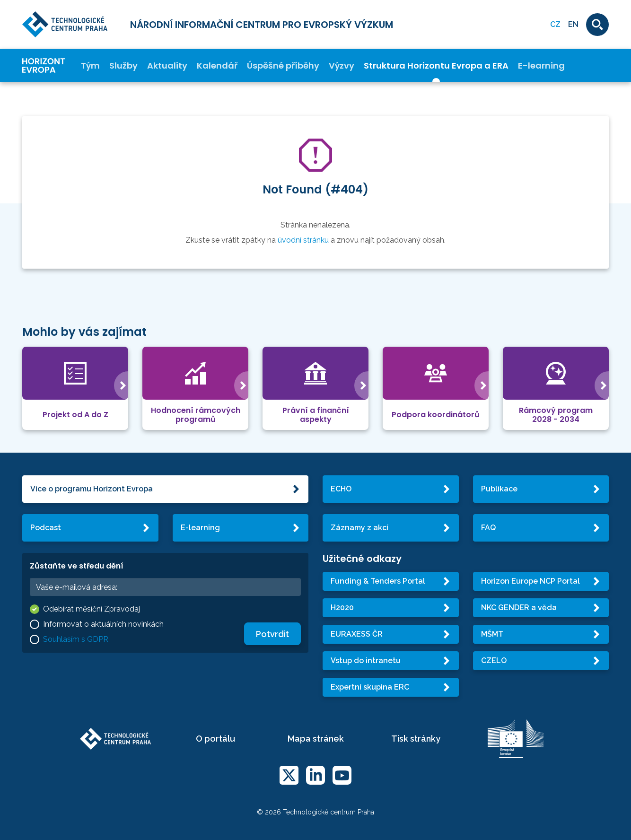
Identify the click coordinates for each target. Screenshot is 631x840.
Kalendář (217, 66)
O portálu (215, 739)
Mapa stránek (316, 739)
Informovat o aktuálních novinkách (103, 624)
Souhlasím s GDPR (76, 639)
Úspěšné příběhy (283, 66)
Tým (90, 66)
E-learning (541, 66)
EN (573, 24)
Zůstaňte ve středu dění (77, 566)
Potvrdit (272, 634)
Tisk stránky (416, 739)
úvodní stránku (303, 240)
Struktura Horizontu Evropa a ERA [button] (436, 66)
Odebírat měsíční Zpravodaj (92, 609)
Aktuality (167, 66)
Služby (123, 66)
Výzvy (342, 66)
